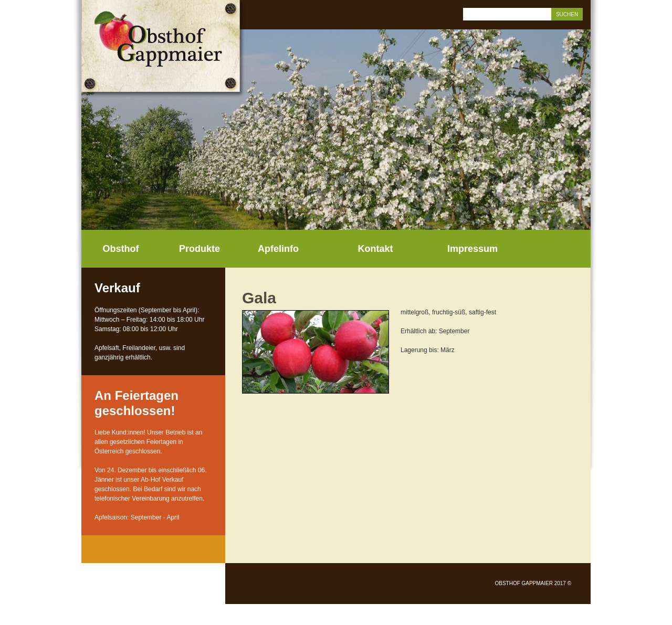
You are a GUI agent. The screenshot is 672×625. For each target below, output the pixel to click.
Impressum (472, 249)
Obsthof (121, 249)
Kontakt (376, 249)
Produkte (199, 249)
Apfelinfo (278, 249)
